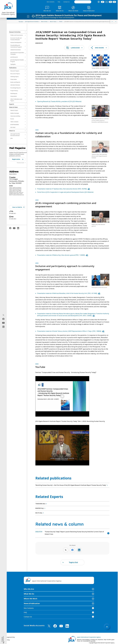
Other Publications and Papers (16, 100)
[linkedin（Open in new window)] (3, 327)
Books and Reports (15, 82)
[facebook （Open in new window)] (55, 626)
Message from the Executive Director (15, 135)
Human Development (16, 42)
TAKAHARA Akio (41, 504)
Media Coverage (15, 113)
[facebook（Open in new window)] (3, 319)
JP (103, 2)
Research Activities (15, 32)
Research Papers (15, 71)
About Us (12, 131)
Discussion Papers (15, 74)
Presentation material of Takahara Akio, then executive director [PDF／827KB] (64, 189)
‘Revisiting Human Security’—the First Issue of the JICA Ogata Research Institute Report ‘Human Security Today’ (72, 485)
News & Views (13, 107)
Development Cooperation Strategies (17, 53)
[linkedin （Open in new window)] (67, 626)
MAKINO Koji (41, 508)
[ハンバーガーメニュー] (28, 16)
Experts (12, 104)
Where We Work (31, 599)
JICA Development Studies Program (17, 61)
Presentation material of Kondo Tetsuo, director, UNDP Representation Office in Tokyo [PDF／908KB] (71, 331)
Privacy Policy (7, 640)
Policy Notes (14, 79)
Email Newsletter (15, 124)
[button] (17, 159)
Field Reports (14, 93)
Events (12, 119)
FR (110, 2)
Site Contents (51, 2)
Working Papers (15, 77)
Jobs (12, 138)
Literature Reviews (15, 85)
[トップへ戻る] (107, 627)
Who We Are (29, 589)
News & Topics (14, 110)
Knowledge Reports (16, 88)
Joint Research (14, 57)
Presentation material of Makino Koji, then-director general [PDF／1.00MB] (63, 255)
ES (114, 2)
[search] (83, 2)
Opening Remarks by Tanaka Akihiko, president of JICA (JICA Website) (59, 101)
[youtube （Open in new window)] (61, 626)
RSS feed (13, 127)
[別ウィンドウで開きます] (66, 550)
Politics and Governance (17, 35)
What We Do (29, 594)
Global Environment (16, 50)
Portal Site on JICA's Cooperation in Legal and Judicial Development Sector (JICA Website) (65, 192)
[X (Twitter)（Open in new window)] (3, 315)
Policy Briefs (14, 96)
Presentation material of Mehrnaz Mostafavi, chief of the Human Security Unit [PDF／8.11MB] (69, 293)
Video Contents (14, 122)
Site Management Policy (9, 637)
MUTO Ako (40, 513)
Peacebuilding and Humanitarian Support (16, 46)
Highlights (13, 64)
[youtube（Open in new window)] (3, 323)
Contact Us (66, 2)
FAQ (59, 2)
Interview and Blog (15, 116)
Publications (13, 68)
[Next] (116, 22)
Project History (14, 91)
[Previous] (112, 22)
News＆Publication (32, 603)
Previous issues (21, 163)
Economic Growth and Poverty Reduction (16, 39)
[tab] (99, 2)
